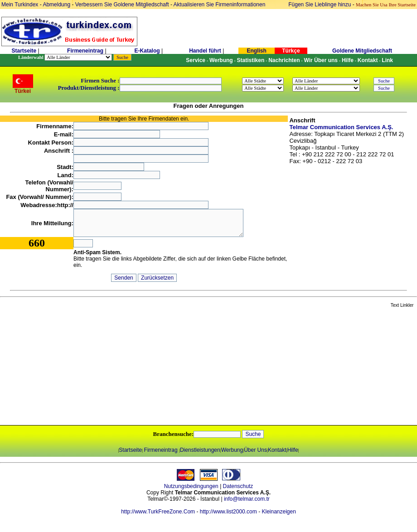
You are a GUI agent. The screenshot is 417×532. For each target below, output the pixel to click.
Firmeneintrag (86, 51)
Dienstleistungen (200, 450)
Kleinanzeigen (279, 512)
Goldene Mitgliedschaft (362, 51)
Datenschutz (238, 486)
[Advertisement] (107, 367)
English (256, 51)
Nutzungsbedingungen (191, 486)
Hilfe (293, 450)
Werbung (232, 450)
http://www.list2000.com (228, 512)
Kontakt (277, 450)
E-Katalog (147, 51)
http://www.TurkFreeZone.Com (158, 512)
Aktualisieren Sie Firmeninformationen (220, 5)
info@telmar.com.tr (247, 499)
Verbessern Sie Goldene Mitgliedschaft (123, 5)
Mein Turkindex (20, 5)
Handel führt (205, 51)
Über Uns (255, 450)
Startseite (24, 51)
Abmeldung (56, 5)
